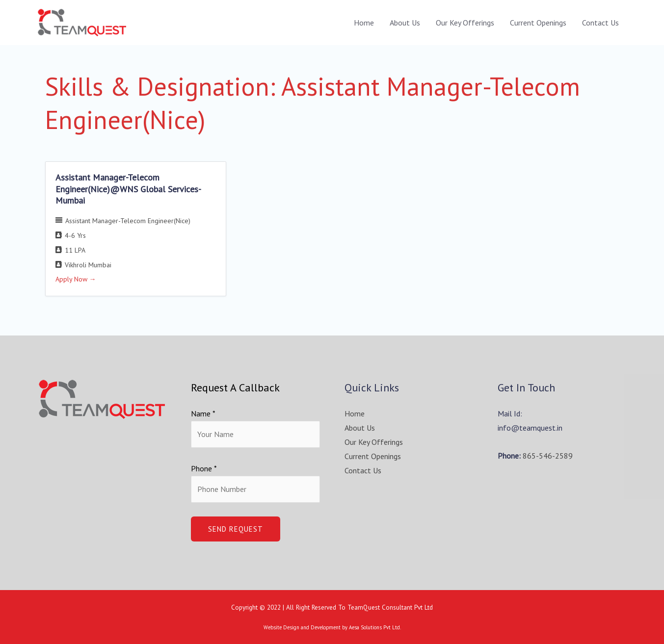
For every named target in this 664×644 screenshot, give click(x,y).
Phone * (204, 468)
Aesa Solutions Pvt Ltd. (375, 627)
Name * (203, 413)
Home (364, 23)
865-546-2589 (548, 456)
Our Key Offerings (465, 23)
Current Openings (538, 23)
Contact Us (600, 23)
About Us (405, 23)
